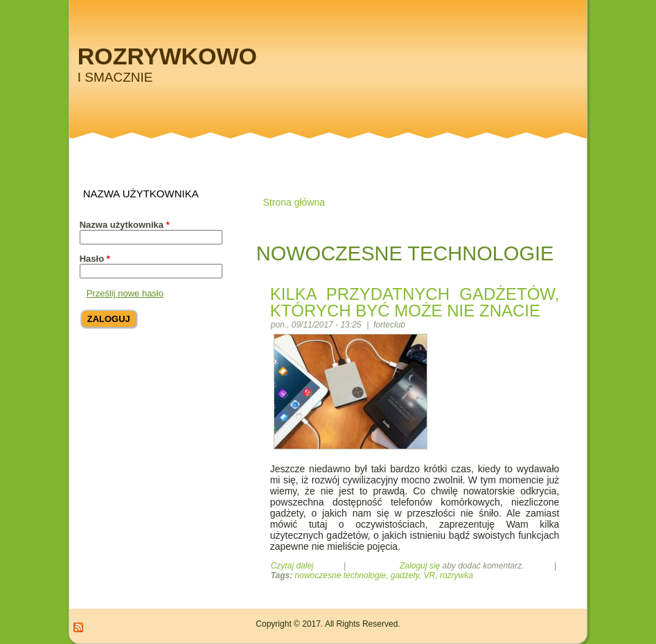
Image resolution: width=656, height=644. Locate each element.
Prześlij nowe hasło (125, 293)
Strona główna (294, 202)
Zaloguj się (420, 566)
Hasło (95, 259)
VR (430, 575)
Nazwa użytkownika (125, 225)
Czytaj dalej (292, 566)
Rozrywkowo (167, 56)
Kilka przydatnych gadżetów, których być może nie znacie (415, 302)
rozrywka (456, 575)
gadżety (405, 575)
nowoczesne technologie (340, 575)
